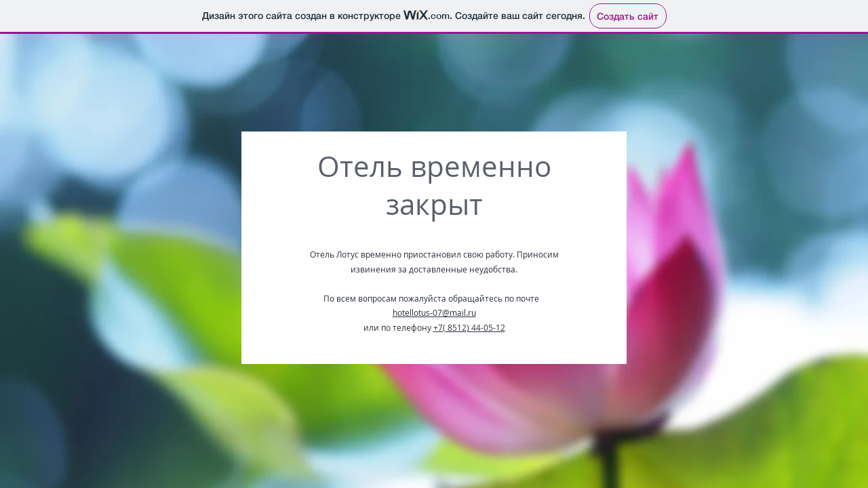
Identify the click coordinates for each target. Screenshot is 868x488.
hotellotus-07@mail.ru (434, 312)
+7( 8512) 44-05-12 (469, 327)
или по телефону (398, 327)
